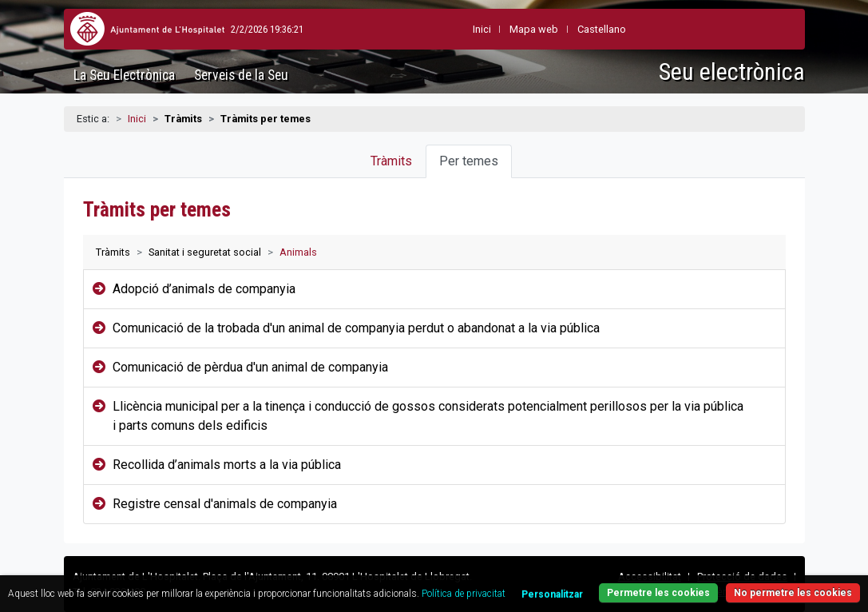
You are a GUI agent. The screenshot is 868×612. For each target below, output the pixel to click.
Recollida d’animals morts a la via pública (227, 465)
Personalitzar (552, 594)
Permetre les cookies (658, 593)
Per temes (469, 161)
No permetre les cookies (793, 593)
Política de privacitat (464, 594)
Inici (137, 119)
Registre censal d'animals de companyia (226, 504)
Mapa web (498, 29)
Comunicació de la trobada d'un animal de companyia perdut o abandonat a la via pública (356, 328)
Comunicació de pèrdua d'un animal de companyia (250, 367)
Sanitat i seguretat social (205, 252)
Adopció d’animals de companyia (204, 289)
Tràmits (391, 161)
